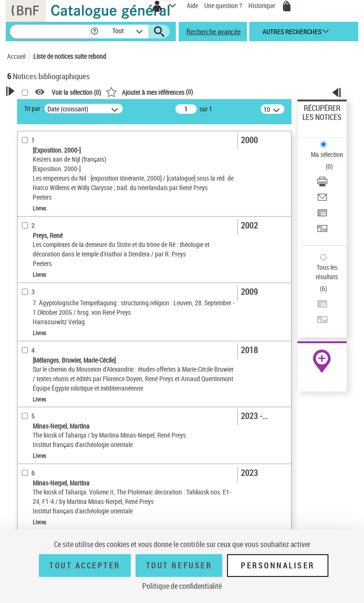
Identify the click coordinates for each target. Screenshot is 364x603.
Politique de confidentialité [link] (182, 586)
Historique (262, 5)
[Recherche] (50, 32)
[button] (95, 32)
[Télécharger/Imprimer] (322, 185)
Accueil (16, 56)
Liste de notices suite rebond (70, 56)
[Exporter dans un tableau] (322, 216)
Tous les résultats (327, 272)
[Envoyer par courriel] (322, 200)
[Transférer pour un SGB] (322, 232)
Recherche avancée (214, 31)
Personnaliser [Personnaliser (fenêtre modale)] (278, 566)
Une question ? (223, 5)
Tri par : (34, 108)
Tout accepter (85, 566)
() (149, 92)
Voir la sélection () (76, 92)
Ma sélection (327, 154)
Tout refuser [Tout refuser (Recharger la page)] (179, 566)
